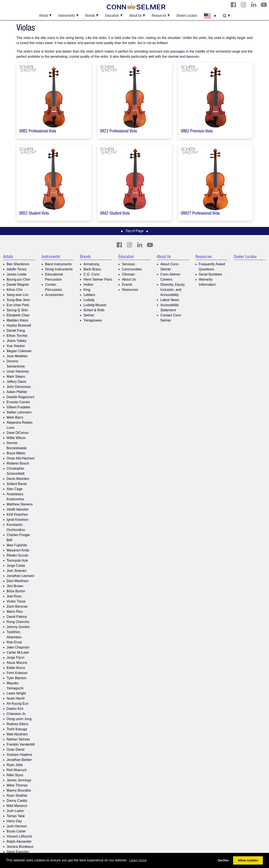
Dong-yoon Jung (19, 719)
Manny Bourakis (19, 790)
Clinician (128, 274)
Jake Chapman (18, 647)
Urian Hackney (18, 371)
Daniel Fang (16, 331)
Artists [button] (44, 16)
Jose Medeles (17, 356)
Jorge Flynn (16, 658)
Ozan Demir (16, 750)
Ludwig (89, 300)
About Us (129, 279)
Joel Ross (14, 596)
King (87, 290)
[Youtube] (264, 5)
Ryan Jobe (15, 765)
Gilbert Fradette (18, 407)
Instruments (51, 257)
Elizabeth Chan (18, 315)
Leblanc (89, 295)
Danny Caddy (17, 801)
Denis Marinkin (18, 479)
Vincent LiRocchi (19, 836)
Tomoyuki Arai (17, 560)
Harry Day (14, 821)
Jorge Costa (16, 566)
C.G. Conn (91, 274)
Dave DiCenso (18, 433)
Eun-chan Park (18, 305)
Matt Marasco (17, 806)
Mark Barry (15, 417)
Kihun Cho (15, 290)
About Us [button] (135, 16)
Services (128, 264)
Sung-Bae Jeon (18, 300)
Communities (132, 269)
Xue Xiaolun (16, 346)
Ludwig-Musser (95, 305)
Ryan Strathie (17, 796)
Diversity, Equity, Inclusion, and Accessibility (173, 290)
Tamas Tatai (16, 816)
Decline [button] (223, 860)
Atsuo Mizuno (17, 663)
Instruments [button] (67, 16)
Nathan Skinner (18, 739)
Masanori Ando (18, 550)
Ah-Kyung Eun (18, 704)
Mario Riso (15, 612)
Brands (85, 257)
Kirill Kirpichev (17, 514)
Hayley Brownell (19, 325)
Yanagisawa (93, 320)
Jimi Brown (15, 586)
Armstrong (91, 264)
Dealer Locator (187, 16)
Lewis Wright (16, 693)
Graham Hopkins (19, 755)
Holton (88, 285)
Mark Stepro (16, 377)
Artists (8, 257)
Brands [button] (90, 16)
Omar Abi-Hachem (21, 458)
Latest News (170, 300)
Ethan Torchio (17, 336)
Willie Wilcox (16, 438)
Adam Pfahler (17, 392)
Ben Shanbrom (18, 264)
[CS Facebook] (233, 5)
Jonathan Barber (19, 760)
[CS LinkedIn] (254, 5)
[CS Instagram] (243, 5)
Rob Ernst (14, 642)
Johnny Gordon (18, 627)
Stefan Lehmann (19, 412)
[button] (210, 16)
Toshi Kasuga (17, 729)
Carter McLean (18, 652)
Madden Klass (17, 320)
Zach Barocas (17, 606)
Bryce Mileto (16, 453)
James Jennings (19, 780)
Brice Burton (16, 591)
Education (126, 257)
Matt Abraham (17, 734)
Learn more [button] (138, 860)
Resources (130, 290)
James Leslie (16, 274)
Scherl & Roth (94, 310)
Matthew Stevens (20, 504)
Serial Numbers (211, 274)
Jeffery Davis (16, 382)
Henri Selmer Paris (98, 279)
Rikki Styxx (15, 775)
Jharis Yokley (16, 341)
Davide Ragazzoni (20, 397)
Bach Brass (92, 269)
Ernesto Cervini (18, 402)
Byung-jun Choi (18, 279)
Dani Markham (18, 581)
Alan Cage (15, 489)
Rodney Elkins (17, 724)
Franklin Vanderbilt (21, 744)
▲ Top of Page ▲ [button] (134, 231)
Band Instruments (58, 264)
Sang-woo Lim (17, 295)
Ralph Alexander (19, 841)
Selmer (89, 315)
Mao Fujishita (17, 545)
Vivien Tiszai (16, 601)
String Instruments (59, 269)
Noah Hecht (16, 698)
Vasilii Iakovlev (18, 509)
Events (127, 285)
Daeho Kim (15, 709)
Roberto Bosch (18, 463)
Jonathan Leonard (20, 576)
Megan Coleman (19, 351)
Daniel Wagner (18, 285)
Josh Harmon (17, 826)
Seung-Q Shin (17, 310)
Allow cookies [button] (248, 860)
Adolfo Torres (17, 269)
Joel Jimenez (16, 571)
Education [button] (112, 16)
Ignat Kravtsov (17, 520)
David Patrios (17, 617)
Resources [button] (159, 16)
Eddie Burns (16, 668)
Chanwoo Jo (16, 714)
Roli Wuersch (17, 770)
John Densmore (19, 387)
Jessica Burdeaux (20, 847)
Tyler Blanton (16, 678)
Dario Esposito (18, 852)
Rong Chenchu (18, 622)
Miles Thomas (17, 785)
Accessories (54, 295)
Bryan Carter (16, 831)
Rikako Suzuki (17, 555)
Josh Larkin (15, 811)
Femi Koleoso (17, 673)
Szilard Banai (17, 484)
